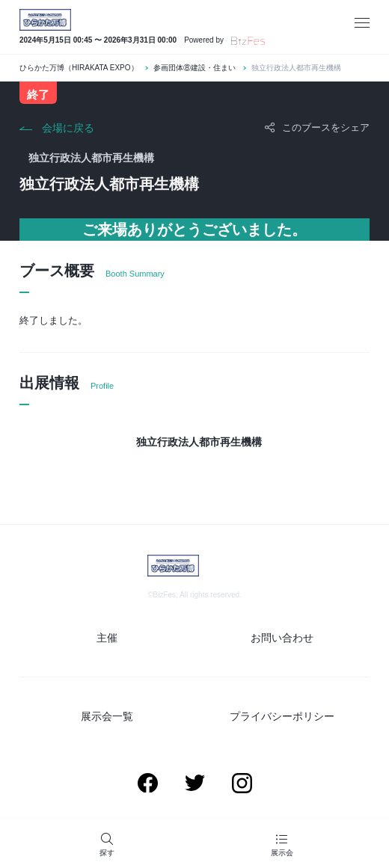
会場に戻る (68, 128)
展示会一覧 (107, 716)
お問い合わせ (282, 638)
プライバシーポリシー (282, 716)
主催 (107, 638)
